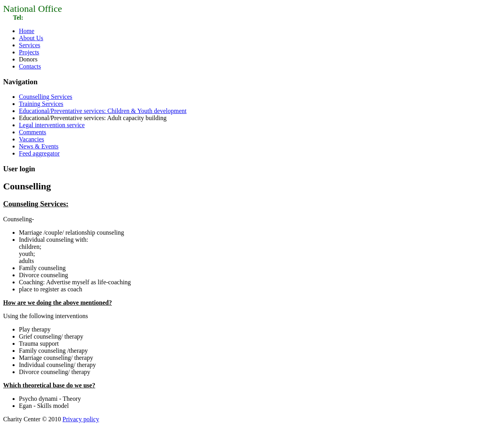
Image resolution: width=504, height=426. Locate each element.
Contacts (30, 66)
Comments (32, 132)
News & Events (39, 146)
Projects (29, 52)
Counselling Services (46, 97)
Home (27, 31)
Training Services (41, 104)
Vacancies (31, 139)
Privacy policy (81, 419)
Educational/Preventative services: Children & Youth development (103, 111)
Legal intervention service (52, 125)
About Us (31, 38)
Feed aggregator (39, 153)
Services (30, 45)
